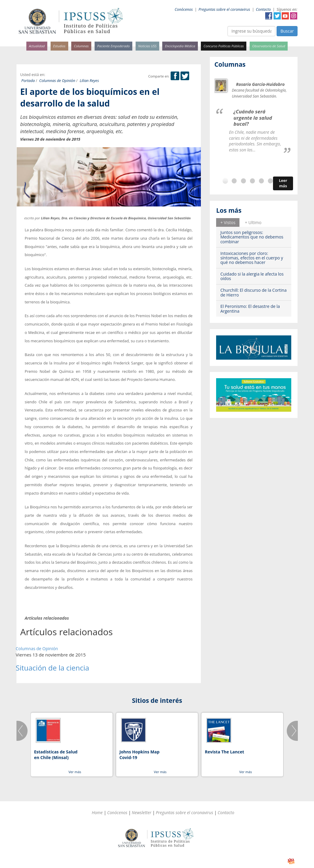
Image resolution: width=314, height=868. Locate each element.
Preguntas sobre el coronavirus (224, 9)
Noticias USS (148, 46)
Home (97, 812)
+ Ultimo (253, 222)
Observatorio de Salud (269, 46)
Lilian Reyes (89, 81)
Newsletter (141, 812)
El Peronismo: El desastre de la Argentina (250, 308)
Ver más (75, 772)
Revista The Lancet (224, 752)
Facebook (269, 16)
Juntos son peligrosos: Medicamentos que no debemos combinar (252, 237)
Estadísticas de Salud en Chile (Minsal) (56, 755)
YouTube (285, 16)
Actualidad (37, 46)
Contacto (263, 9)
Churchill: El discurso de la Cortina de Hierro (253, 292)
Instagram (294, 16)
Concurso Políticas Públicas (224, 46)
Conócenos (184, 9)
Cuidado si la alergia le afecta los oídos (252, 276)
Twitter (277, 16)
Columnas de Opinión (57, 81)
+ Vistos (228, 222)
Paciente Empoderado (114, 46)
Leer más (283, 183)
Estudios (59, 46)
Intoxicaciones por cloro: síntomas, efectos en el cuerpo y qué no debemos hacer (252, 258)
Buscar (287, 31)
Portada (28, 81)
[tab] (228, 222)
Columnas (81, 46)
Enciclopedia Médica (180, 46)
